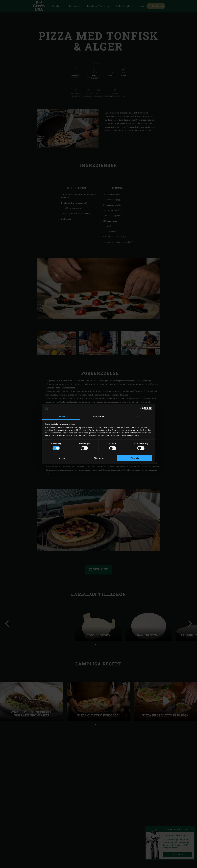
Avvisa (62, 458)
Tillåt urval (99, 458)
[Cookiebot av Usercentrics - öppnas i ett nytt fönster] (141, 409)
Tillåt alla (135, 458)
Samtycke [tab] (61, 416)
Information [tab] (98, 416)
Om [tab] (136, 416)
